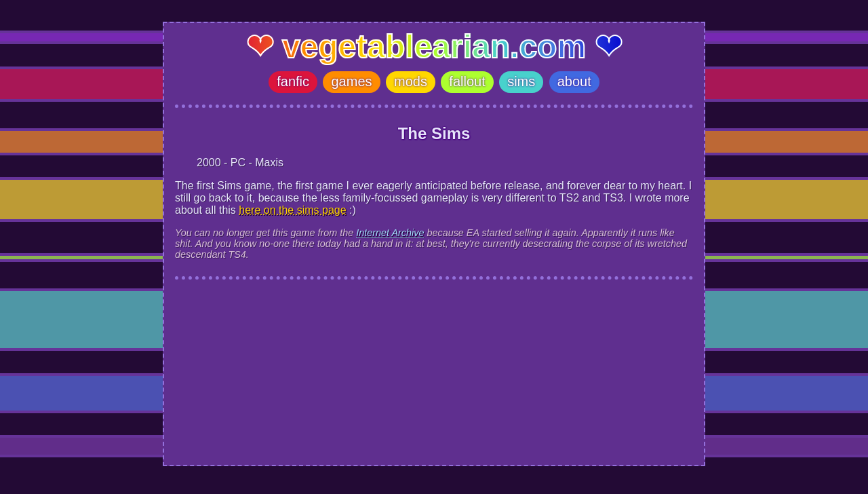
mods (411, 81)
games (351, 81)
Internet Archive (390, 233)
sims (521, 81)
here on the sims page (292, 210)
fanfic (293, 81)
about (574, 81)
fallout (467, 81)
